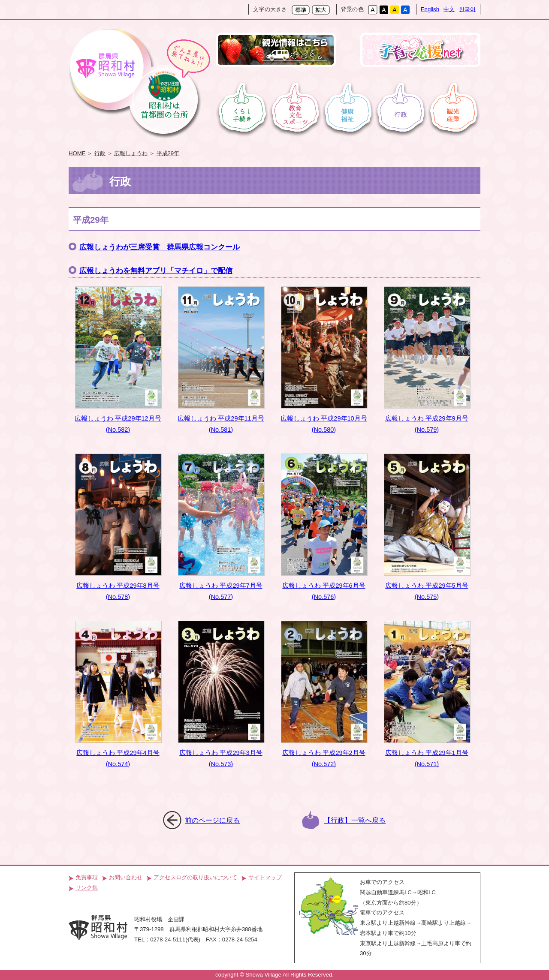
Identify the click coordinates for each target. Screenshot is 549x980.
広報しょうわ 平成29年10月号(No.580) (324, 360)
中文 (449, 9)
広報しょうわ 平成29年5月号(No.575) (427, 527)
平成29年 (168, 153)
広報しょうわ (131, 153)
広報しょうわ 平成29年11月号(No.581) (221, 360)
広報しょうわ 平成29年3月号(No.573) (221, 694)
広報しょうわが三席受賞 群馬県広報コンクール (160, 247)
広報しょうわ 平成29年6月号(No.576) (324, 527)
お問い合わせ (126, 877)
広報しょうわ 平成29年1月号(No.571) (427, 694)
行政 (100, 153)
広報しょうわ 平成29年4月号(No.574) (118, 694)
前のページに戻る (212, 820)
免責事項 (87, 877)
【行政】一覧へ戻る (355, 820)
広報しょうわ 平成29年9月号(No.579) (427, 360)
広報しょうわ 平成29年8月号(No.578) (118, 527)
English (430, 9)
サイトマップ (265, 877)
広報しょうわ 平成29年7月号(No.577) (221, 527)
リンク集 (87, 888)
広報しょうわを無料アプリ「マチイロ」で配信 (156, 271)
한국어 (467, 9)
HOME (77, 153)
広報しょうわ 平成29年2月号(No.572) (324, 694)
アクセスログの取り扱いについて (195, 877)
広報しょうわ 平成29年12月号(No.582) (118, 360)
